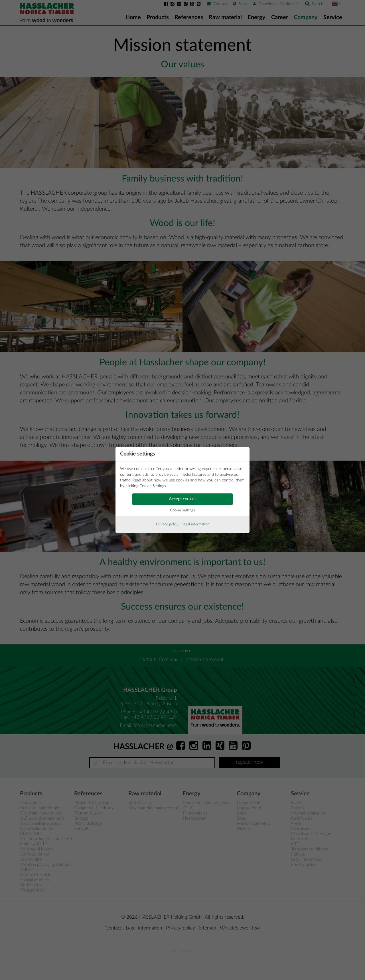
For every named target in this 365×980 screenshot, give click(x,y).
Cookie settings (182, 510)
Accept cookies (182, 499)
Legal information (195, 524)
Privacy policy (167, 524)
